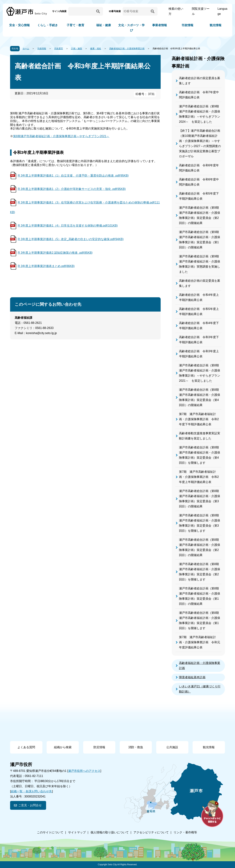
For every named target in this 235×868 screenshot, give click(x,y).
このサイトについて (50, 832)
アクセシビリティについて (151, 832)
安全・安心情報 (19, 25)
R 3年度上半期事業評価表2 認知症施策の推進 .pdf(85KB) (55, 253)
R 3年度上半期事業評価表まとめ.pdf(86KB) (46, 266)
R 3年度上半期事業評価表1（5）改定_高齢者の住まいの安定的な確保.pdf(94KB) (71, 239)
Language (222, 11)
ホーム (26, 49)
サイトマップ (77, 832)
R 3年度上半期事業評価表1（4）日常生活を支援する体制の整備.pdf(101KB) (68, 226)
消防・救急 (136, 747)
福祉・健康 (104, 25)
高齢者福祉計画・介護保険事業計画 (127, 49)
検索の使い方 (176, 11)
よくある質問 (26, 747)
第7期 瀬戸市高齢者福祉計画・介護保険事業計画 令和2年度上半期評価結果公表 (199, 477)
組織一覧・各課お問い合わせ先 (31, 791)
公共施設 (172, 747)
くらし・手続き (48, 25)
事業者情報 (160, 25)
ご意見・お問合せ (30, 805)
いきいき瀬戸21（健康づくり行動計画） (200, 689)
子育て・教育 (75, 25)
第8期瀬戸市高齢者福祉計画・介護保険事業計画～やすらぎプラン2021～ (61, 136)
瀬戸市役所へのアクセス (84, 771)
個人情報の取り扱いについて (110, 832)
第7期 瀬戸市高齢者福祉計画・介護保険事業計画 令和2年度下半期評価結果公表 (199, 419)
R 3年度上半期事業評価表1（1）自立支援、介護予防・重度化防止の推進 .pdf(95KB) (73, 176)
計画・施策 (77, 49)
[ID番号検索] (136, 11)
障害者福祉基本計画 (192, 677)
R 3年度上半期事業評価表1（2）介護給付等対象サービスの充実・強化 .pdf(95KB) (72, 189)
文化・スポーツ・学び (131, 28)
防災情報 (99, 747)
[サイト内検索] (82, 11)
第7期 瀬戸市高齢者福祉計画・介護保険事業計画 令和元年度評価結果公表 (200, 642)
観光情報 (216, 25)
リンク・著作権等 (185, 832)
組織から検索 (63, 747)
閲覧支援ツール (201, 11)
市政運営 (59, 49)
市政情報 (187, 25)
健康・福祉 (96, 49)
